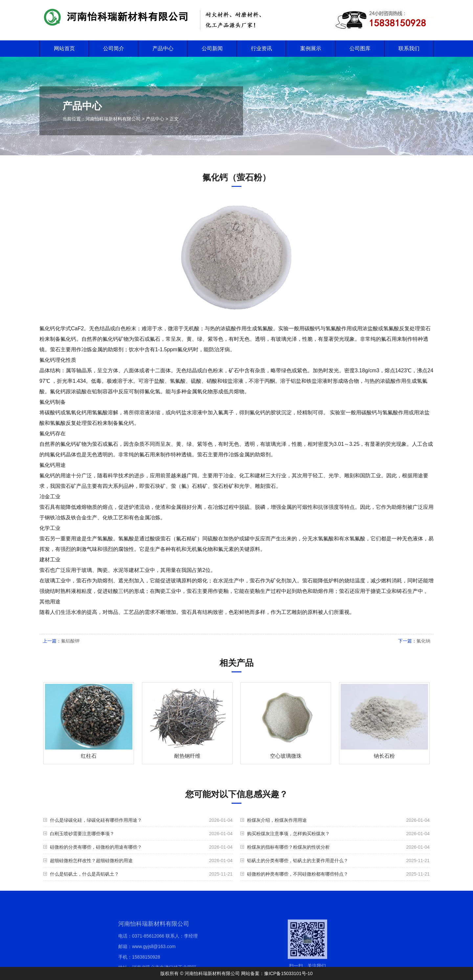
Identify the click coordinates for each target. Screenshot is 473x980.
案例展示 (311, 48)
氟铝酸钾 (70, 641)
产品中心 (163, 48)
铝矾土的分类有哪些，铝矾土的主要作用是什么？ (298, 860)
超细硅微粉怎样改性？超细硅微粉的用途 (91, 860)
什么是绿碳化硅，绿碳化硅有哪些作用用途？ (96, 820)
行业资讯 (261, 48)
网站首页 (64, 48)
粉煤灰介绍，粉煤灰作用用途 (277, 820)
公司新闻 (212, 48)
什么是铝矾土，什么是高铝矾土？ (84, 874)
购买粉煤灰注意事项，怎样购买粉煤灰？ (288, 834)
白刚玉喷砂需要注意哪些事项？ (82, 834)
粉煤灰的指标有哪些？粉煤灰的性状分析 (288, 847)
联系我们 (409, 48)
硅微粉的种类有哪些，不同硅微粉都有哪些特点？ (298, 874)
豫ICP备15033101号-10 (288, 973)
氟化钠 (423, 641)
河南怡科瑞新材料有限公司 (113, 119)
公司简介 (114, 48)
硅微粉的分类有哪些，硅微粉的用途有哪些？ (96, 847)
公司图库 (360, 48)
